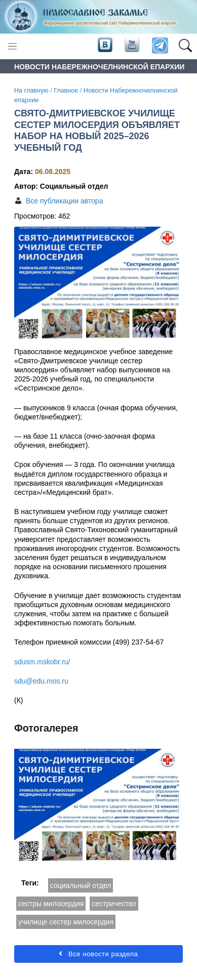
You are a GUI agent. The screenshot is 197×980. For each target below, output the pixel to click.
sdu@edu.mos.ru (41, 681)
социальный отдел (81, 885)
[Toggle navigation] (12, 46)
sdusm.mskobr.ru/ (42, 662)
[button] (185, 46)
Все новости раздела (98, 954)
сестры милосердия (51, 904)
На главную (31, 91)
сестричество (114, 904)
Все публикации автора (64, 201)
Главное (66, 91)
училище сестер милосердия (66, 922)
